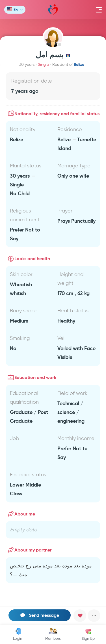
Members (53, 634)
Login (18, 634)
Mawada (53, 10)
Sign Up (88, 634)
